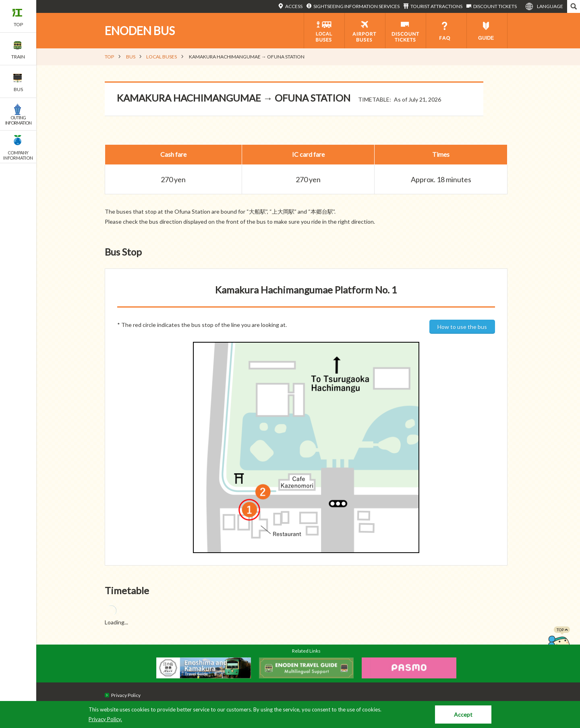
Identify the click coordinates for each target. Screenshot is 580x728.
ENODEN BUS (140, 31)
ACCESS (294, 6)
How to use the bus (462, 327)
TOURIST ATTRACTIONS (436, 6)
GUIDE (487, 31)
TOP (109, 57)
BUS (131, 57)
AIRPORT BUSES (365, 31)
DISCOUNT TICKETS (495, 6)
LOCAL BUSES (162, 57)
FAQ (446, 31)
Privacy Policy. (105, 719)
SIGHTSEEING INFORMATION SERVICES (356, 6)
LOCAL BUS (324, 31)
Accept (463, 714)
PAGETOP (559, 643)
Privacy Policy (126, 695)
